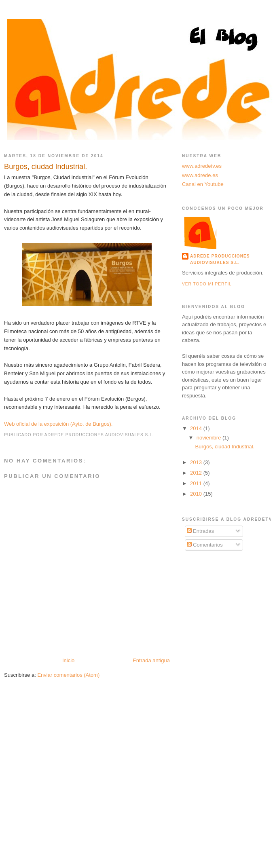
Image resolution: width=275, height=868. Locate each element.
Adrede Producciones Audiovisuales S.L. (220, 259)
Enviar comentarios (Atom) (68, 675)
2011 (197, 483)
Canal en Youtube (203, 184)
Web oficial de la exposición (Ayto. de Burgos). (58, 424)
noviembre (209, 438)
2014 (197, 428)
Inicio (68, 660)
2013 (197, 462)
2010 (197, 494)
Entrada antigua (151, 660)
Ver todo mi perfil (207, 284)
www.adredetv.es (202, 166)
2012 (197, 473)
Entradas (201, 531)
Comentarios (205, 545)
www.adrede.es (200, 175)
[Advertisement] (222, 610)
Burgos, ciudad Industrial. (45, 167)
